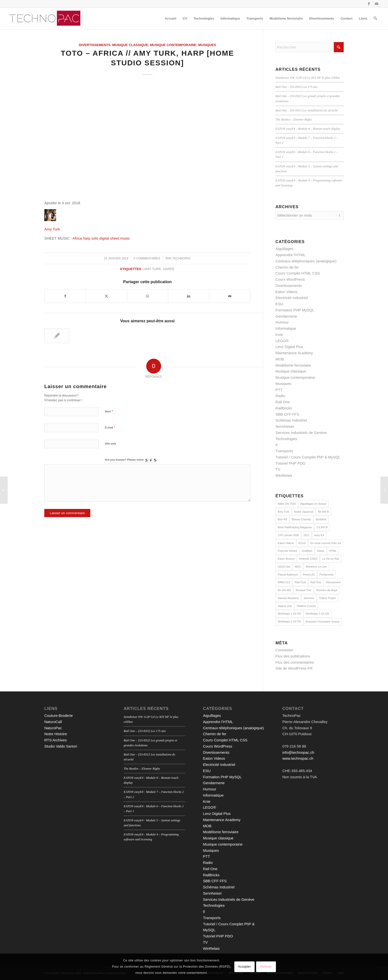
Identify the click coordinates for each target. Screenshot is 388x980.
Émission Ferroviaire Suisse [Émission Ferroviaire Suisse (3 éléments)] (322, 622)
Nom (109, 411)
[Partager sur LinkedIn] (189, 296)
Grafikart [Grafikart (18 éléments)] (307, 551)
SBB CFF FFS (287, 414)
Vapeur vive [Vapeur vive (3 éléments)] (285, 606)
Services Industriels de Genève (301, 433)
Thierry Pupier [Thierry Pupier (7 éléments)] (327, 598)
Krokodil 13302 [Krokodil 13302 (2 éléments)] (308, 559)
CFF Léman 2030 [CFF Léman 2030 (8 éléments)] (288, 535)
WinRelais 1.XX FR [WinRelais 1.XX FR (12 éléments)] (289, 614)
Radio (280, 396)
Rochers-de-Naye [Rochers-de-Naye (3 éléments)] (327, 590)
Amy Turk (52, 229)
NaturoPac (53, 728)
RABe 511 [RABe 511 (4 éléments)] (284, 582)
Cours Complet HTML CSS (298, 273)
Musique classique (130, 45)
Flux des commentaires (295, 662)
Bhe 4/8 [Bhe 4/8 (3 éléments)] (282, 519)
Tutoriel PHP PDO (290, 463)
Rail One (283, 402)
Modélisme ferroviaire (293, 365)
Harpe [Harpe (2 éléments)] (321, 551)
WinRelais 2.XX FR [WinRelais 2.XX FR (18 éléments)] (289, 622)
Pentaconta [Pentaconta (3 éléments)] (326, 575)
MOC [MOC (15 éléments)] (298, 567)
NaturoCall (53, 722)
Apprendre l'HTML (290, 255)
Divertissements (95, 45)
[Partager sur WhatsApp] (148, 296)
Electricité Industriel (291, 298)
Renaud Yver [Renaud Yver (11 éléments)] (303, 590)
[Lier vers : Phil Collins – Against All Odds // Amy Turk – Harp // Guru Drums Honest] (57, 336)
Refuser (266, 967)
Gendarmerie (286, 316)
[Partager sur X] (106, 296)
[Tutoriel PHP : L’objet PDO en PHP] (4, 490)
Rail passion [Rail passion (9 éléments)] (333, 582)
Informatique (286, 328)
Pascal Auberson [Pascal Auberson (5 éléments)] (288, 575)
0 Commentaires (147, 258)
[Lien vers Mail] (377, 4)
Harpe (169, 269)
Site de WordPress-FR (294, 668)
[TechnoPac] (45, 19)
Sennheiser (285, 426)
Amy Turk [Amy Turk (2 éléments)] (283, 512)
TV (278, 469)
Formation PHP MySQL (295, 310)
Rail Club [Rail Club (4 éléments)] (300, 582)
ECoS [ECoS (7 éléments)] (302, 543)
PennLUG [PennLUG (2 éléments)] (309, 575)
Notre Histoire (56, 734)
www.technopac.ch (298, 758)
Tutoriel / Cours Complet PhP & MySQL (308, 457)
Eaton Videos (286, 292)
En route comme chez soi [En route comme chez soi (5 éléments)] (326, 543)
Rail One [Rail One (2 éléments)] (316, 582)
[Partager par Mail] (230, 296)
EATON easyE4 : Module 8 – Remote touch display (308, 129)
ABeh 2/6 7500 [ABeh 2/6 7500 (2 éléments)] (287, 504)
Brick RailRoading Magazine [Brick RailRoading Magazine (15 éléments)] (295, 527)
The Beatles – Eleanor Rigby (294, 120)
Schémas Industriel (291, 420)
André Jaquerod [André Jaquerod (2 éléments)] (304, 512)
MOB (280, 359)
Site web (110, 444)
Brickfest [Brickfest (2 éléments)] (321, 519)
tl (276, 445)
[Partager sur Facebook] (65, 296)
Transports (284, 451)
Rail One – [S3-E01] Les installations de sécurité (307, 110)
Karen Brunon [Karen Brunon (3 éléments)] (286, 559)
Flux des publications (293, 656)
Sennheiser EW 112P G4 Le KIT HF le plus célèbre (308, 78)
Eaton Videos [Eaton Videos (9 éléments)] (286, 543)
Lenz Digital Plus (289, 347)
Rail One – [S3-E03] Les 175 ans (296, 87)
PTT (279, 390)
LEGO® (282, 341)
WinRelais (284, 475)
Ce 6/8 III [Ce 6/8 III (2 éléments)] (322, 527)
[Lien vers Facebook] (369, 4)
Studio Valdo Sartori (61, 746)
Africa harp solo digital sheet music (101, 238)
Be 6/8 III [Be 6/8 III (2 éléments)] (323, 512)
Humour (282, 322)
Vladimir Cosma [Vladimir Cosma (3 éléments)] (306, 606)
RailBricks (284, 408)
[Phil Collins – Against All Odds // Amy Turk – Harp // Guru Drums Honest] (384, 490)
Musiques (207, 45)
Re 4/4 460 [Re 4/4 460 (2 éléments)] (284, 590)
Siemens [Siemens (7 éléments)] (309, 598)
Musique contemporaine (173, 45)
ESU (279, 304)
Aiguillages (284, 249)
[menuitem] (170, 19)
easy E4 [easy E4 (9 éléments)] (319, 535)
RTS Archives (56, 740)
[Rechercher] (375, 19)
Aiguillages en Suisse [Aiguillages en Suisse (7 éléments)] (313, 504)
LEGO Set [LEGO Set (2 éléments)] (284, 567)
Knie (279, 335)
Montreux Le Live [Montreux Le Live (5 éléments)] (316, 567)
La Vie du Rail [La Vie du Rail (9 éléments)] (331, 559)
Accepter (244, 967)
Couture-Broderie (59, 716)
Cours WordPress (290, 279)
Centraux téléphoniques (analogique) (306, 261)
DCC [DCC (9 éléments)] (307, 535)
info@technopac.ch (298, 752)
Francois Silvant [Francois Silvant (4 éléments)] (287, 551)
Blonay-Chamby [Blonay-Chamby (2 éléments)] (301, 519)
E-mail (110, 427)
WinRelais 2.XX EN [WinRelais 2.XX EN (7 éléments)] (317, 614)
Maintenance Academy (294, 353)
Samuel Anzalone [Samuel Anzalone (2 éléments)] (288, 598)
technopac (182, 258)
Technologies (286, 439)
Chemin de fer (287, 267)
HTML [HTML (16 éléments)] (333, 551)
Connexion (284, 650)
